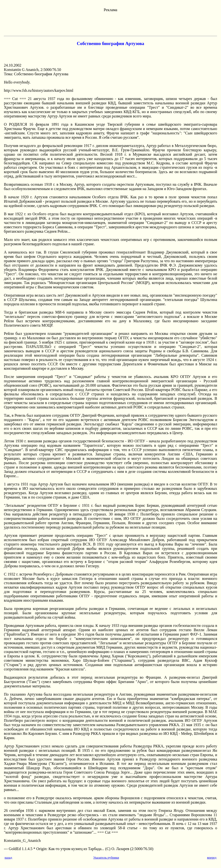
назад (8, 857)
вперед (212, 857)
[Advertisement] (110, 23)
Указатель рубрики (106, 857)
